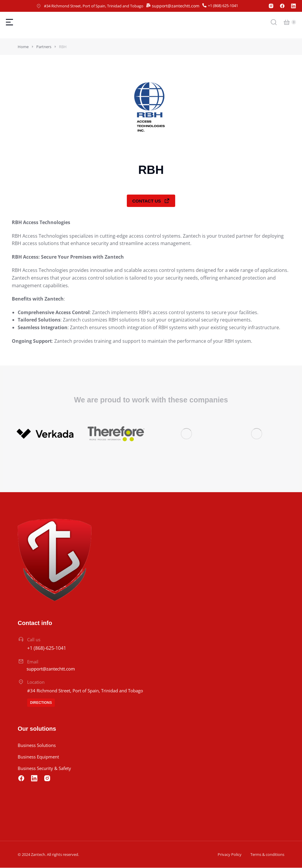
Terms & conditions (267, 855)
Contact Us (151, 201)
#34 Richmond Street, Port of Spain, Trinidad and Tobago (94, 6)
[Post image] (46, 434)
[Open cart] (287, 22)
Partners (44, 47)
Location (36, 682)
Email (33, 662)
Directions (41, 703)
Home (23, 47)
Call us (34, 640)
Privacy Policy (230, 855)
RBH (63, 47)
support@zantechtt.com (176, 6)
